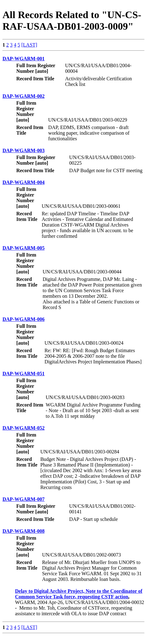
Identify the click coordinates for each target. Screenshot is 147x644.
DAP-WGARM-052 (24, 428)
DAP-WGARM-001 (24, 59)
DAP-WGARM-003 (24, 150)
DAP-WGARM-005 (24, 248)
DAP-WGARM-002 (24, 96)
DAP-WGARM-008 (24, 531)
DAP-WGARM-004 (24, 182)
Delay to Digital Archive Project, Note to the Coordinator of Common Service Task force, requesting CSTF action (79, 594)
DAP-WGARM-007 (24, 499)
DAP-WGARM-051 (24, 374)
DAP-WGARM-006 (24, 319)
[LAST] (29, 45)
